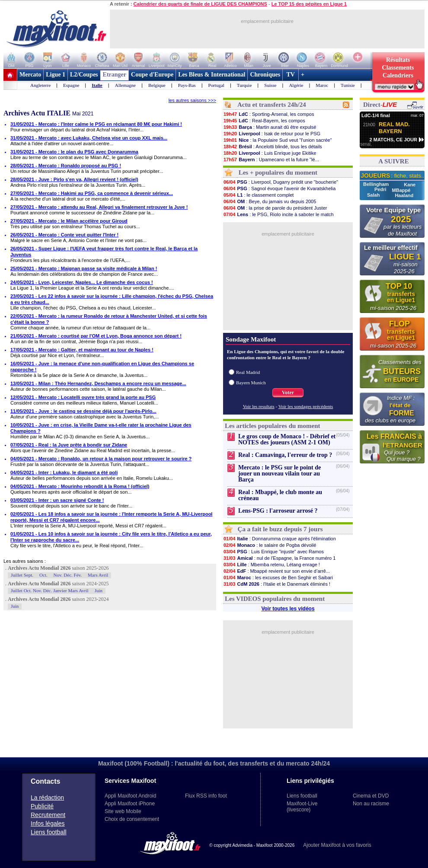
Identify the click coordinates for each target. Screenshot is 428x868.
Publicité (42, 806)
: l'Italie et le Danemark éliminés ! (277, 584)
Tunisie (348, 85)
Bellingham (377, 184)
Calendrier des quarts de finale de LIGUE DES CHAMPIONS (200, 4)
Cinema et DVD (371, 796)
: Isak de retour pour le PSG (272, 134)
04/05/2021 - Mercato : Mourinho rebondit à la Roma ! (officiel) (80, 486)
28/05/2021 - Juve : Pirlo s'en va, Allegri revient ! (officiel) (74, 179)
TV (291, 75)
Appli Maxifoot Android (130, 796)
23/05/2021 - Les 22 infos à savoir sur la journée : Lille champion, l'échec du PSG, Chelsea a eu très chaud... (112, 299)
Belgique (157, 85)
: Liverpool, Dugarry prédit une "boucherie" (281, 182)
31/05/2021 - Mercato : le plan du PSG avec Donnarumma (74, 152)
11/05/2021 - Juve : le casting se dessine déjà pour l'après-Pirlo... (83, 411)
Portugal (216, 85)
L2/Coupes (84, 75)
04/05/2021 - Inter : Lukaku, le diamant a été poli (64, 472)
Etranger (115, 75)
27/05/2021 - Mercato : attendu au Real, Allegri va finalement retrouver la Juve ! (99, 207)
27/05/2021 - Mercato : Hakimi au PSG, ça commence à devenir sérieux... (92, 193)
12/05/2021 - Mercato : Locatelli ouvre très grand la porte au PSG (83, 397)
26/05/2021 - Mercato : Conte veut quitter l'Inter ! (64, 235)
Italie (97, 85)
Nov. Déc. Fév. (68, 575)
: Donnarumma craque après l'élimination (279, 539)
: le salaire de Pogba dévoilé (270, 545)
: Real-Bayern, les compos (264, 121)
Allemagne (125, 85)
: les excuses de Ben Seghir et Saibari (278, 578)
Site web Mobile (123, 811)
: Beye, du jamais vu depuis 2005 (270, 201)
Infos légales (48, 823)
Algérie (296, 85)
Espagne (71, 85)
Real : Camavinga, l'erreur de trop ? (285, 455)
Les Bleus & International (212, 75)
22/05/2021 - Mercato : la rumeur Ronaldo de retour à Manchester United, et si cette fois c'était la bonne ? (109, 319)
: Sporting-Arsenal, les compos (268, 114)
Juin (99, 590)
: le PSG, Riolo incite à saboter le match (278, 214)
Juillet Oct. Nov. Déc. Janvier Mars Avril (50, 590)
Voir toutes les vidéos (288, 609)
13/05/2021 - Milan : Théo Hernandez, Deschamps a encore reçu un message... (98, 383)
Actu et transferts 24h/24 (272, 105)
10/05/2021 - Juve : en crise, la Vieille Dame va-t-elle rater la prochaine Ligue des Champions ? (101, 428)
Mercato (30, 75)
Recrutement (48, 815)
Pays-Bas (187, 85)
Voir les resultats (259, 406)
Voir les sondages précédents (306, 406)
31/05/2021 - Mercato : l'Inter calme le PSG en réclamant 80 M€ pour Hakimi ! (96, 124)
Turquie (244, 85)
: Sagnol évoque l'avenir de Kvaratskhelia (279, 188)
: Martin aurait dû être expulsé (270, 127)
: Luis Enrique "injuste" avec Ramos (273, 552)
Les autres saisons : (25, 561)
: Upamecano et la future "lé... (271, 160)
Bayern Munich (251, 383)
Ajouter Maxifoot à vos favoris (337, 845)
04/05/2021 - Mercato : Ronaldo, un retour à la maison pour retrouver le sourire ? (101, 459)
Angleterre (40, 85)
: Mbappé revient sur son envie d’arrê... (276, 571)
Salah (374, 195)
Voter (288, 393)
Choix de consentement (132, 819)
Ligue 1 (56, 75)
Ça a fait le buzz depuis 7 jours (280, 529)
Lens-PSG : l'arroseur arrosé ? (278, 511)
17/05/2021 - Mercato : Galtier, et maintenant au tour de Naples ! (82, 350)
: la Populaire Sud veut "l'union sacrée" (278, 140)
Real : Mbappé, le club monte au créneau (280, 495)
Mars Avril (98, 575)
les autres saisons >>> (192, 100)
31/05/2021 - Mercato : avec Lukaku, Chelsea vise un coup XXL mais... (89, 138)
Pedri (381, 189)
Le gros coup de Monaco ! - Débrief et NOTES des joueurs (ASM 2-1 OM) (287, 439)
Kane (410, 185)
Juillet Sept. (22, 575)
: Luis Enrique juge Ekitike (270, 153)
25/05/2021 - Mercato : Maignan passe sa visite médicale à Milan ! (84, 268)
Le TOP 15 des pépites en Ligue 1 (309, 4)
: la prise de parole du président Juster (275, 208)
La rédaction (47, 798)
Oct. (43, 575)
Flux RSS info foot (206, 796)
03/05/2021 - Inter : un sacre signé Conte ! (57, 500)
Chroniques (265, 75)
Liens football (49, 832)
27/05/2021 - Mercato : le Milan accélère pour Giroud (69, 221)
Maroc (322, 85)
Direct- (380, 105)
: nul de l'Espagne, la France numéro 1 (279, 558)
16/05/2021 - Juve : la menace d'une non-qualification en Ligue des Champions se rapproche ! (102, 367)
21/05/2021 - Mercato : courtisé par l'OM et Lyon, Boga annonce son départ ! (96, 336)
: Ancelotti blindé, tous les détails (273, 147)
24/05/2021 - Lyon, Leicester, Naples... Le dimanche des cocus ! (82, 282)
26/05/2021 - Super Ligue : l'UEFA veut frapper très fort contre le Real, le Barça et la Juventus (104, 252)
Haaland (404, 195)
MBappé (401, 190)
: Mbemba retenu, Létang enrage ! (271, 565)
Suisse (270, 85)
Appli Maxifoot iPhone (130, 804)
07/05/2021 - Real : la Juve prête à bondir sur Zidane (69, 445)
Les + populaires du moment (278, 172)
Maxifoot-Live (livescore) (302, 807)
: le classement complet (258, 195)
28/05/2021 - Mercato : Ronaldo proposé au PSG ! (66, 166)
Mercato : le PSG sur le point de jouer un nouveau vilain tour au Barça (279, 474)
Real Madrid (248, 372)
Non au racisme (371, 804)
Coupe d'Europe (152, 75)
